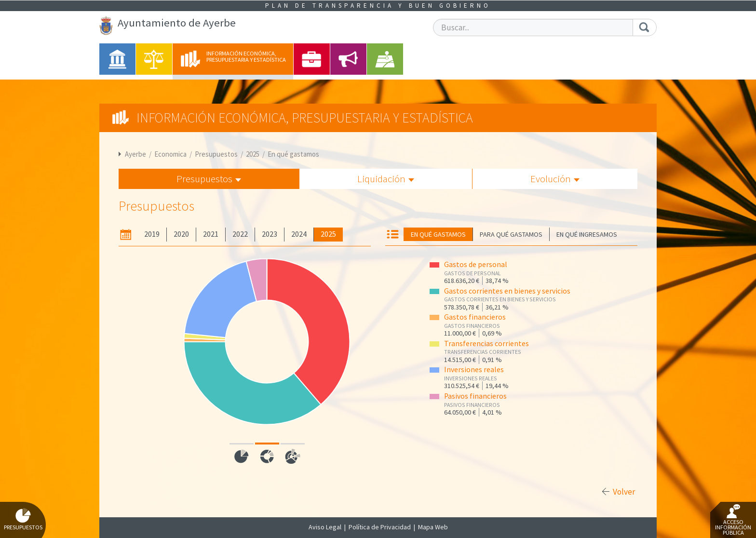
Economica (170, 154)
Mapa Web (433, 527)
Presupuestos (216, 154)
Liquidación (386, 179)
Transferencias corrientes (486, 343)
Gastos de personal (476, 264)
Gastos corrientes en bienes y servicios (507, 291)
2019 (152, 234)
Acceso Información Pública (733, 520)
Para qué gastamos (511, 234)
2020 (181, 234)
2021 (211, 234)
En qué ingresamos (587, 234)
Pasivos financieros (475, 396)
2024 (299, 234)
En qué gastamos (293, 154)
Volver (624, 492)
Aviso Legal (325, 527)
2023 (270, 234)
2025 (253, 154)
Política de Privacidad (380, 527)
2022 (240, 234)
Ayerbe (135, 154)
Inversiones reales (474, 370)
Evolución (555, 179)
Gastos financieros (475, 317)
